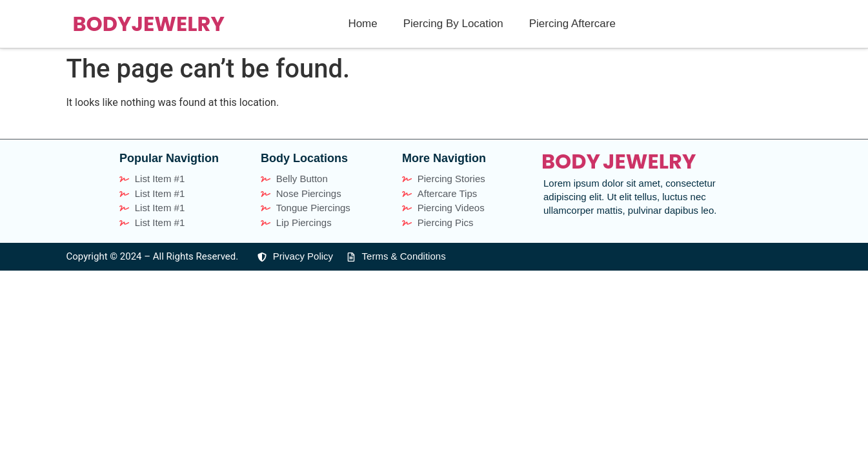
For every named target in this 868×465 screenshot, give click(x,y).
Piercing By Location (453, 24)
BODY (102, 24)
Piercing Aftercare (572, 24)
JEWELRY (177, 24)
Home (362, 24)
